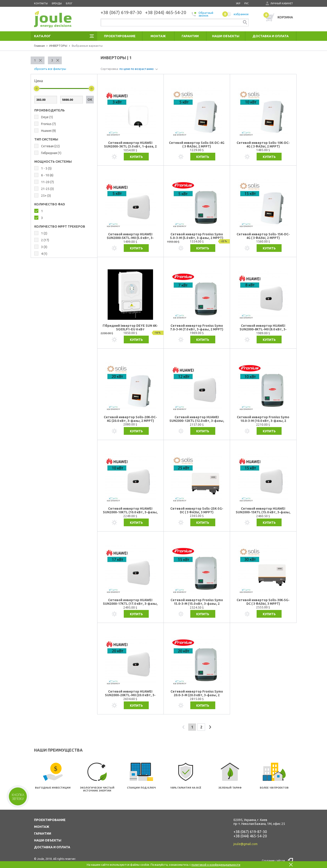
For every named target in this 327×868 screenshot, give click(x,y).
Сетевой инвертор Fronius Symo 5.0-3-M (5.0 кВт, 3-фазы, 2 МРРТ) (197, 236)
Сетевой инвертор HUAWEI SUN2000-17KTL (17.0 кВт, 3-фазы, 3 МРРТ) (130, 602)
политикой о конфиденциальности (216, 865)
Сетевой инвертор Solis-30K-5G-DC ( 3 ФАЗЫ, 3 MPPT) (263, 602)
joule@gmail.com (245, 844)
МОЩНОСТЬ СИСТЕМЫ (53, 162)
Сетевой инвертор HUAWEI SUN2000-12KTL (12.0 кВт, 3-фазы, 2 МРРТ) (197, 419)
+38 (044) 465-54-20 (250, 836)
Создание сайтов (273, 861)
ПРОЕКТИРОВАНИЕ (50, 820)
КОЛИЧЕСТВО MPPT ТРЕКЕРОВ (60, 226)
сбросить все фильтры (50, 69)
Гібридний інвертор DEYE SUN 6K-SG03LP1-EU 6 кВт (130, 327)
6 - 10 (47, 175)
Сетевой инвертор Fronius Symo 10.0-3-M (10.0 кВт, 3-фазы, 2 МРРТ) (263, 419)
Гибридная (51, 153)
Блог (69, 3)
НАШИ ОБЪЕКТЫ (48, 840)
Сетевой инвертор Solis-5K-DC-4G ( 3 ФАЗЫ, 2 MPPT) (197, 145)
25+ (46, 196)
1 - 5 (46, 168)
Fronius (48, 124)
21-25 (47, 189)
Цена (39, 81)
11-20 (47, 182)
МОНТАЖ (42, 827)
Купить (136, 157)
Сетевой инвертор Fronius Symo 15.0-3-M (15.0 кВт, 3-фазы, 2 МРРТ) (197, 602)
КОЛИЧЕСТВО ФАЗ (50, 204)
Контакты (41, 3)
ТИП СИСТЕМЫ (46, 139)
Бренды (57, 3)
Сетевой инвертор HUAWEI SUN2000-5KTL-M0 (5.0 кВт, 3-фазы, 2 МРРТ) (130, 236)
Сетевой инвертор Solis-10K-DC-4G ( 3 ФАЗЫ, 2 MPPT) (263, 145)
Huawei (48, 131)
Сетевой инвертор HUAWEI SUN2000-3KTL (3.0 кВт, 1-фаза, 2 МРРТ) (130, 145)
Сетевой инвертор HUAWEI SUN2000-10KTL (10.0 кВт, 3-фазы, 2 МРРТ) (130, 510)
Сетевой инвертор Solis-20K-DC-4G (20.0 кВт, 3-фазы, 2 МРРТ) (130, 419)
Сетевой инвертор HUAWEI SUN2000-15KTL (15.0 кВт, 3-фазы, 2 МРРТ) (263, 510)
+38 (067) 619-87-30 (250, 832)
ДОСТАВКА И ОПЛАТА (52, 847)
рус (246, 3)
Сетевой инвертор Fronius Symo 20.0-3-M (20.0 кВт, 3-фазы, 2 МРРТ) (197, 693)
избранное (235, 14)
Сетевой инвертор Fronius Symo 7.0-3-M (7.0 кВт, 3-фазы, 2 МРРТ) (197, 327)
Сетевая (50, 146)
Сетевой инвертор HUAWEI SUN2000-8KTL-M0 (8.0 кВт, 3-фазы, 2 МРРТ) (263, 328)
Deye (47, 117)
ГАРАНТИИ (43, 834)
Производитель (50, 110)
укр (238, 3)
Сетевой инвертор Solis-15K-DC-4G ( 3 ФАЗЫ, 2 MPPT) (263, 236)
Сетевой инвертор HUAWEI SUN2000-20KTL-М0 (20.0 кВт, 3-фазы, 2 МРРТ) (130, 693)
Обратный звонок (202, 14)
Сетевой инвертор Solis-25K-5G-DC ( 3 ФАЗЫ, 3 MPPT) (197, 510)
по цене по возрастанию (137, 69)
